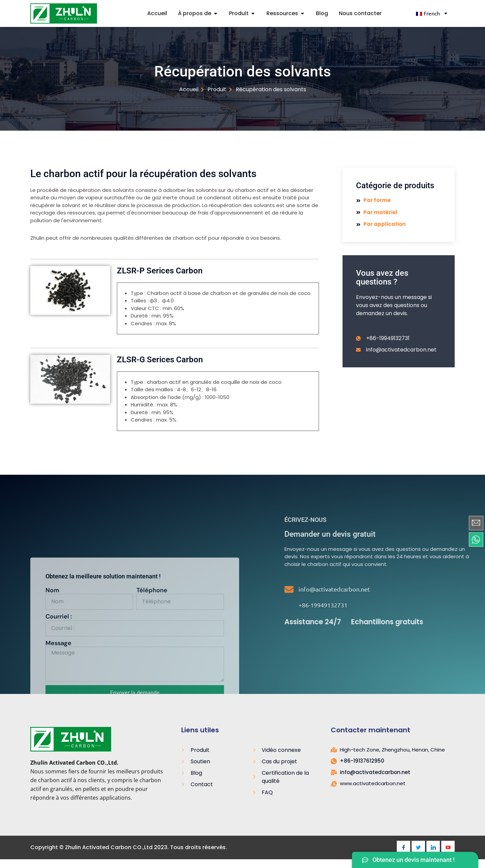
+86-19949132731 (410, 605)
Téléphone (152, 689)
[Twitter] (418, 847)
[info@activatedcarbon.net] (376, 589)
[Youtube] (448, 847)
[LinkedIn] (433, 847)
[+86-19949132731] (376, 605)
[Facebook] (403, 847)
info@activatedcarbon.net (421, 589)
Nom (52, 689)
